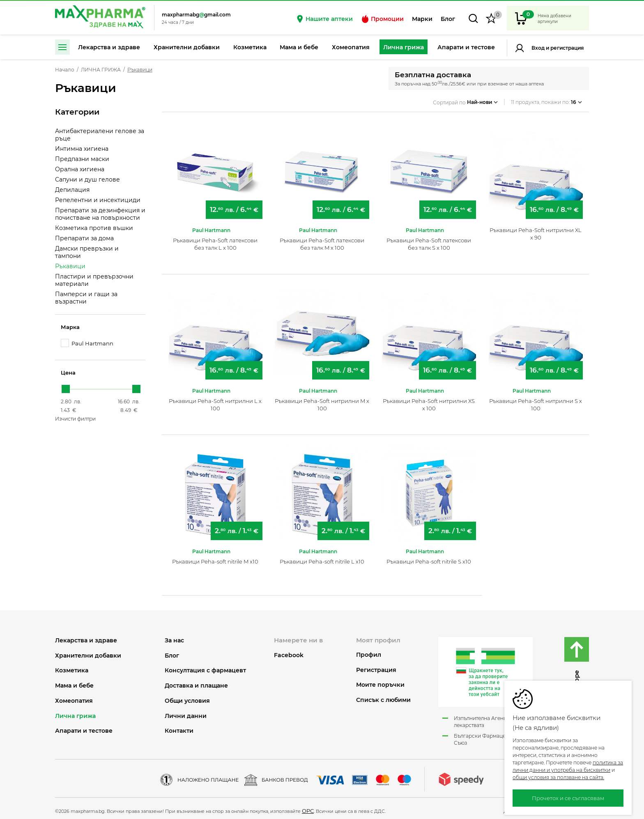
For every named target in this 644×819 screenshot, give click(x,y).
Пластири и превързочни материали (94, 280)
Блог (448, 19)
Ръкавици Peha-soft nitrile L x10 (322, 558)
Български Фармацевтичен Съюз (488, 736)
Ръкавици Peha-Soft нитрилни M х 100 (322, 401)
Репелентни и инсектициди (98, 200)
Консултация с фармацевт (205, 667)
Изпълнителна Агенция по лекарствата (487, 718)
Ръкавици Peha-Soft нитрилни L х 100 (215, 401)
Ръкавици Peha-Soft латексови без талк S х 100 (429, 241)
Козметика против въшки (94, 228)
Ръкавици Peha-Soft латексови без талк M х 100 (322, 241)
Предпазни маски (82, 159)
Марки (422, 19)
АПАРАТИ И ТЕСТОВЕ (84, 728)
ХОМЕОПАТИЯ (74, 698)
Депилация (72, 190)
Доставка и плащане (196, 682)
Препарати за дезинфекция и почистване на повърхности (100, 214)
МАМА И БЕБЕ (74, 682)
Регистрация (566, 48)
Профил (369, 652)
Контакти (179, 728)
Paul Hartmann (87, 343)
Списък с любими (383, 697)
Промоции (382, 19)
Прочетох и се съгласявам (568, 798)
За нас (174, 637)
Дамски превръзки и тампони (87, 252)
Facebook (289, 652)
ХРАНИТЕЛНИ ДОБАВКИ (88, 652)
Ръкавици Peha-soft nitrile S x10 (429, 558)
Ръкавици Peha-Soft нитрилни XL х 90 (536, 230)
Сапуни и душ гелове (87, 179)
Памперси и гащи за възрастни (86, 298)
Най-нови (482, 100)
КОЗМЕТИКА (72, 667)
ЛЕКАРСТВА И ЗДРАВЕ (86, 637)
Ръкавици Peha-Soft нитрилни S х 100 (536, 401)
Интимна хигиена (82, 149)
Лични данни (186, 713)
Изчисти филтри (75, 419)
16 (576, 100)
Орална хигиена (80, 169)
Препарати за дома (84, 238)
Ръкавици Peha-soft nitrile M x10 (215, 558)
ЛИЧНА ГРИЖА (101, 70)
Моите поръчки (380, 682)
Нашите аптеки (324, 19)
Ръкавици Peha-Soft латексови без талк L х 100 (215, 241)
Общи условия (187, 698)
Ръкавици (70, 266)
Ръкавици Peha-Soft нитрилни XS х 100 (429, 401)
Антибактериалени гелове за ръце (100, 135)
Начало (65, 70)
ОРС (308, 807)
